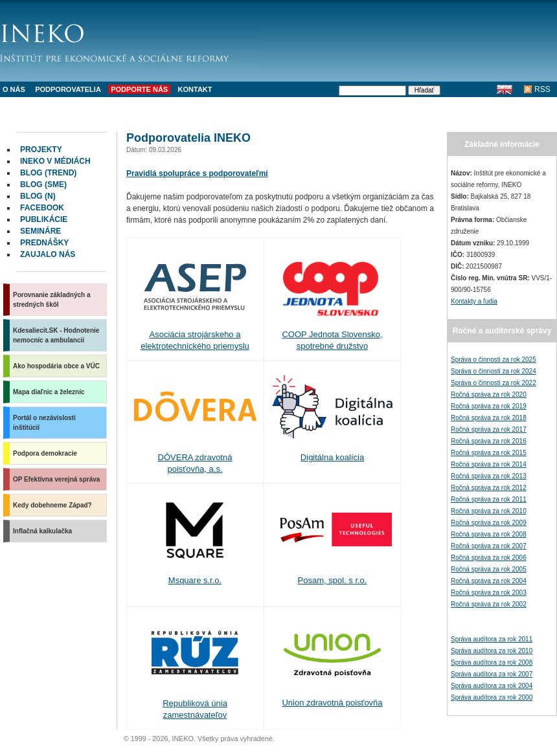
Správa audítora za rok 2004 (492, 686)
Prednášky (44, 243)
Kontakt (195, 89)
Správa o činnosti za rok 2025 (494, 360)
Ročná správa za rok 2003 (489, 593)
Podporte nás (139, 89)
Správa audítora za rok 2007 (492, 674)
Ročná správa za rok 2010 (489, 511)
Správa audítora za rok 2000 (492, 697)
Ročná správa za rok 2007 (489, 546)
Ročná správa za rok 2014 (489, 464)
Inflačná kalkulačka (42, 531)
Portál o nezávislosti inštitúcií (44, 423)
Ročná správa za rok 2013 (489, 476)
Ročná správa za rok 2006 (489, 558)
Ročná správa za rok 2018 (489, 418)
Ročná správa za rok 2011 (489, 499)
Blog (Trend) (48, 173)
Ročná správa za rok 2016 (489, 441)
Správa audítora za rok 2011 (492, 639)
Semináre (40, 231)
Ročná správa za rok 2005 (489, 569)
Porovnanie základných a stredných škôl (52, 300)
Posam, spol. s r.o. (333, 580)
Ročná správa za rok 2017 (489, 429)
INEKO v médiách (55, 161)
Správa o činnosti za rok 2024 (494, 371)
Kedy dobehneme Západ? (52, 505)
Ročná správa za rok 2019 (489, 406)
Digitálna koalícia (332, 457)
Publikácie (44, 219)
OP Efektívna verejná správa (56, 479)
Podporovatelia (68, 89)
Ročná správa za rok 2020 (489, 395)
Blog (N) (38, 196)
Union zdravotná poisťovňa (332, 703)
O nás (14, 89)
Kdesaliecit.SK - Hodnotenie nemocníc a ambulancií (56, 335)
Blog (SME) (43, 184)
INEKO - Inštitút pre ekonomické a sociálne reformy (130, 39)
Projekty (41, 150)
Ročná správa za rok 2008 (489, 534)
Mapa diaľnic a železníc (49, 392)
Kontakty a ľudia (474, 301)
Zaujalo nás (48, 254)
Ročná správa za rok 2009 (489, 523)
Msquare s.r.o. (195, 580)
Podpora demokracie (45, 453)
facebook (42, 208)
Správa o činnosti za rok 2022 (494, 383)
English (504, 89)
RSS (542, 89)
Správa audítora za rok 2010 (492, 651)
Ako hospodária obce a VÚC (56, 366)
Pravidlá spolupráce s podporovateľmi (197, 173)
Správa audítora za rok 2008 (492, 662)
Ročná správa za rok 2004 (489, 581)
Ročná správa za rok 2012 (489, 488)
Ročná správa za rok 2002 (489, 604)
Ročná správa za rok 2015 (489, 453)
